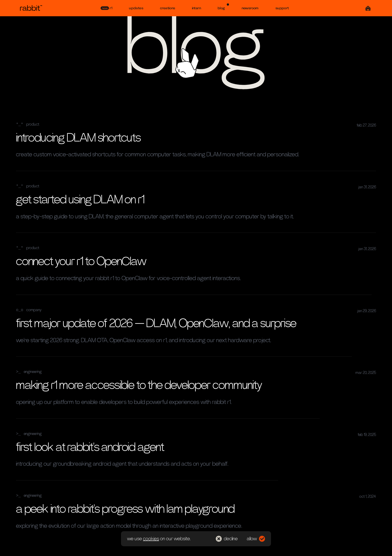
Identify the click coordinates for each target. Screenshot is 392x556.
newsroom (250, 8)
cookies (151, 539)
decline (227, 539)
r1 (106, 8)
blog (223, 7)
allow (256, 539)
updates (136, 8)
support (282, 8)
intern (196, 8)
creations (168, 8)
